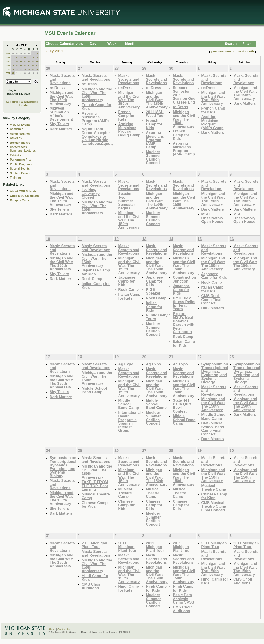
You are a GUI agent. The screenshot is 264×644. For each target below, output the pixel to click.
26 (13, 53)
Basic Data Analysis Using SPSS (183, 599)
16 (37, 61)
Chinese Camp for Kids (95, 505)
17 (13, 65)
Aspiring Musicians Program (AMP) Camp (95, 119)
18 (17, 65)
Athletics (16, 138)
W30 (8, 69)
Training (15, 178)
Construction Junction (184, 279)
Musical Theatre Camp (96, 496)
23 (37, 65)
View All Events (20, 125)
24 (13, 69)
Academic (16, 129)
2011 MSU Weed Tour (155, 114)
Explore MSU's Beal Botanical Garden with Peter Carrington (184, 323)
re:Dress (57, 88)
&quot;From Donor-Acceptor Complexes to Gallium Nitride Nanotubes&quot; (97, 136)
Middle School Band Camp (94, 390)
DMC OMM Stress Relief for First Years (184, 304)
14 (29, 61)
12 (21, 61)
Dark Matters (61, 129)
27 (17, 53)
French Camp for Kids (97, 107)
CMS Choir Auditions (91, 586)
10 (13, 61)
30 (29, 53)
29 (25, 53)
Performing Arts (21, 160)
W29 (8, 65)
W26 (8, 53)
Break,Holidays (20, 143)
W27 (8, 57)
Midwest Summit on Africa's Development (61, 114)
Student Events (20, 173)
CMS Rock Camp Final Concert (211, 299)
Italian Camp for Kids (96, 286)
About (52, 629)
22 (33, 65)
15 (33, 61)
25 (17, 69)
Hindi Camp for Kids (95, 578)
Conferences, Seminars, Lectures (23, 149)
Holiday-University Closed (91, 194)
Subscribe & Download (22, 102)
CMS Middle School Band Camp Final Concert (213, 429)
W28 (8, 61)
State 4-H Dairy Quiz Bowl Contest (182, 406)
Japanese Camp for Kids (96, 272)
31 (13, 73)
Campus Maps (19, 200)
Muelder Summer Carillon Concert (153, 157)
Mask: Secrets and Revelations (96, 77)
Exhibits (15, 155)
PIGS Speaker (153, 291)
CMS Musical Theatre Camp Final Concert (214, 506)
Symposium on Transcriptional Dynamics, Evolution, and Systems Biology (215, 373)
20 (25, 65)
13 (25, 61)
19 (21, 65)
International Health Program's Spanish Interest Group (129, 422)
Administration (20, 134)
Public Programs (21, 164)
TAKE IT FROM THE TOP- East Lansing (95, 486)
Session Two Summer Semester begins (127, 201)
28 (21, 53)
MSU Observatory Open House (212, 218)
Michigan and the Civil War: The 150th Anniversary (61, 98)
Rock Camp (92, 279)
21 (29, 65)
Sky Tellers (59, 124)
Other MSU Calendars (24, 196)
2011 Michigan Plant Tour (94, 545)
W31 (8, 73)
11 (17, 61)
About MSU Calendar (24, 191)
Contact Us (64, 629)
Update (23, 105)
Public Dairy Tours (157, 317)
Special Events (20, 169)
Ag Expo (126, 364)
